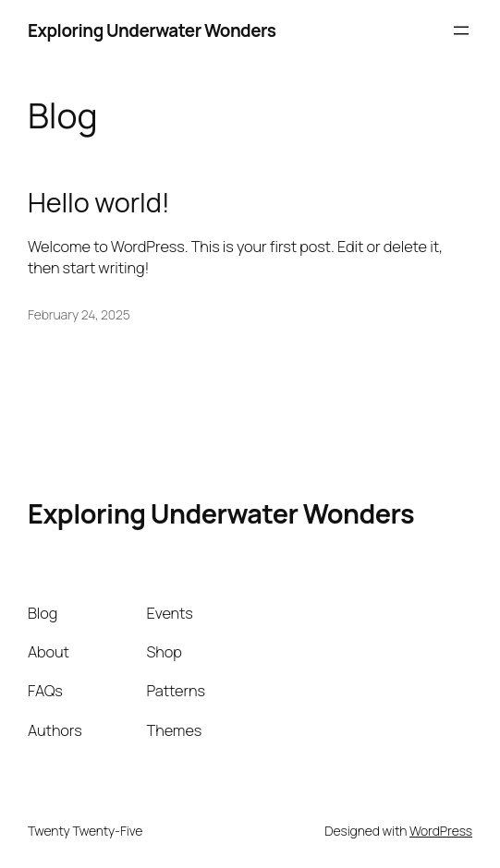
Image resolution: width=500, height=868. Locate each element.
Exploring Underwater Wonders (152, 30)
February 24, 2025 (79, 314)
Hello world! (99, 202)
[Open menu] (461, 30)
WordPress (441, 831)
